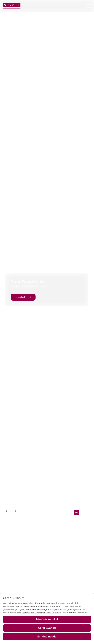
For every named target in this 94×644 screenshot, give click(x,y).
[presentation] (6, 511)
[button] (77, 513)
